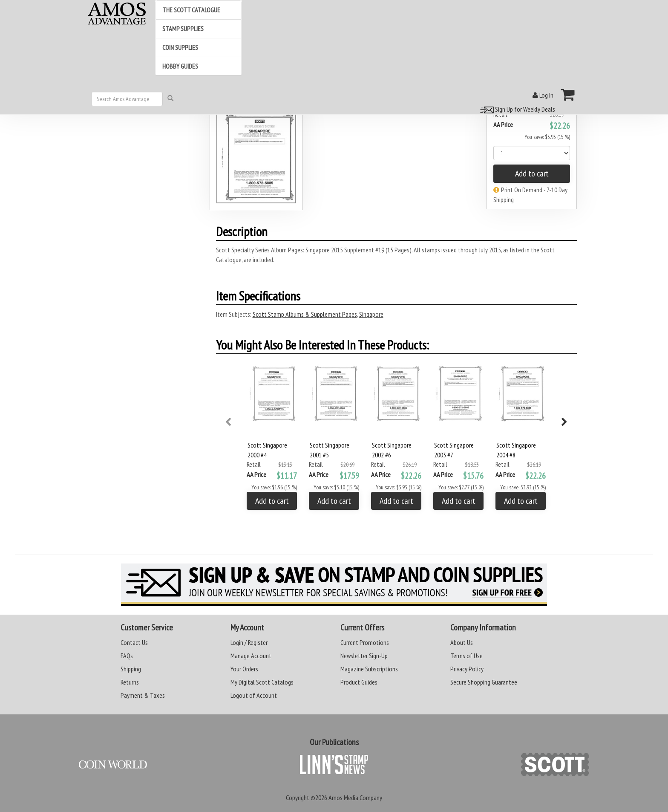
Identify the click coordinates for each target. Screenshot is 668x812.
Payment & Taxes (143, 695)
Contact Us (134, 642)
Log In (543, 95)
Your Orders (244, 669)
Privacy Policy (467, 669)
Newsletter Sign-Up (364, 656)
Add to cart (532, 173)
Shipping (131, 669)
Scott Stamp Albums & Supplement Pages (305, 314)
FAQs (127, 656)
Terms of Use (466, 656)
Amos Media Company (355, 798)
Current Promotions (365, 642)
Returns (130, 682)
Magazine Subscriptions (369, 669)
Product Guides (359, 682)
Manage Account (251, 656)
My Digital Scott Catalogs (262, 682)
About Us (462, 642)
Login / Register (249, 642)
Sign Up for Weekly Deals (516, 109)
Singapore (371, 314)
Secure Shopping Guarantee (484, 682)
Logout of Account (254, 695)
